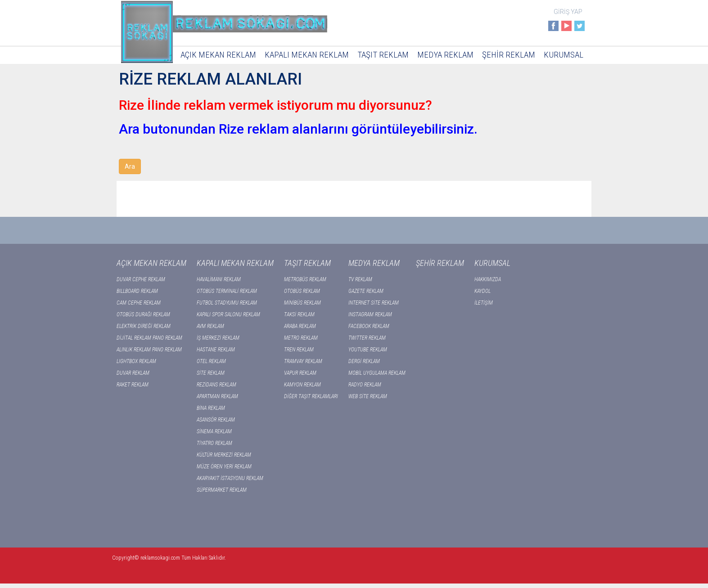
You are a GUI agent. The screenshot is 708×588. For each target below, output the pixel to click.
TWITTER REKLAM (367, 338)
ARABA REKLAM (300, 326)
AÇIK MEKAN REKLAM (218, 55)
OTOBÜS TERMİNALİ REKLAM (227, 291)
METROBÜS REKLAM (305, 279)
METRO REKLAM (301, 338)
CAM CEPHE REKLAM (139, 303)
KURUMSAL (564, 55)
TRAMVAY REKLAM (303, 361)
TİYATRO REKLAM (214, 443)
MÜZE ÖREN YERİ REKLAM (224, 467)
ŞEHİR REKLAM (509, 55)
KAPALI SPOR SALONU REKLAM (228, 314)
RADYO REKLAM (365, 385)
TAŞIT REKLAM (383, 55)
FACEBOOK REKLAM (369, 326)
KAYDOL (483, 291)
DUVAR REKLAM (133, 373)
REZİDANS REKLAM (216, 385)
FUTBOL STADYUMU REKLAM (227, 303)
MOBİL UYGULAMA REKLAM (377, 373)
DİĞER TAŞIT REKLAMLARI (311, 396)
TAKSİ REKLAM (299, 314)
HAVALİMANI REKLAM (219, 279)
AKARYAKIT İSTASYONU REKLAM (230, 478)
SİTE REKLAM (211, 373)
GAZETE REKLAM (366, 291)
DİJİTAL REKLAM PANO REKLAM (149, 338)
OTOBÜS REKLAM (302, 291)
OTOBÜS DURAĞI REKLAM (143, 314)
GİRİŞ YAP (568, 12)
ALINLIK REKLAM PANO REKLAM (149, 350)
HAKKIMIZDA (488, 279)
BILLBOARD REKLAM (137, 291)
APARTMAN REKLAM (217, 396)
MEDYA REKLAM (445, 55)
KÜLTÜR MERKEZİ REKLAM (224, 455)
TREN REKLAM (299, 350)
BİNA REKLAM (211, 408)
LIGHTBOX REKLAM (136, 361)
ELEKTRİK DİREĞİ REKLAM (144, 326)
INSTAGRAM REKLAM (370, 314)
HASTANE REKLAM (216, 350)
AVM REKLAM (210, 326)
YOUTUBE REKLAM (368, 350)
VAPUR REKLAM (300, 373)
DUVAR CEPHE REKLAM (141, 279)
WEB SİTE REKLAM (368, 396)
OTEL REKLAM (211, 361)
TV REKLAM (360, 279)
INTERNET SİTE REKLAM (374, 303)
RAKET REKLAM (133, 385)
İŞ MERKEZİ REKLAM (218, 338)
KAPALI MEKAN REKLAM (307, 55)
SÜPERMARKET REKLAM (222, 490)
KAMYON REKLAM (302, 385)
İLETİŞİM (484, 303)
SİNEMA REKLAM (214, 431)
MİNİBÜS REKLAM (302, 303)
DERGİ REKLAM (364, 361)
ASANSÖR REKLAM (216, 420)
